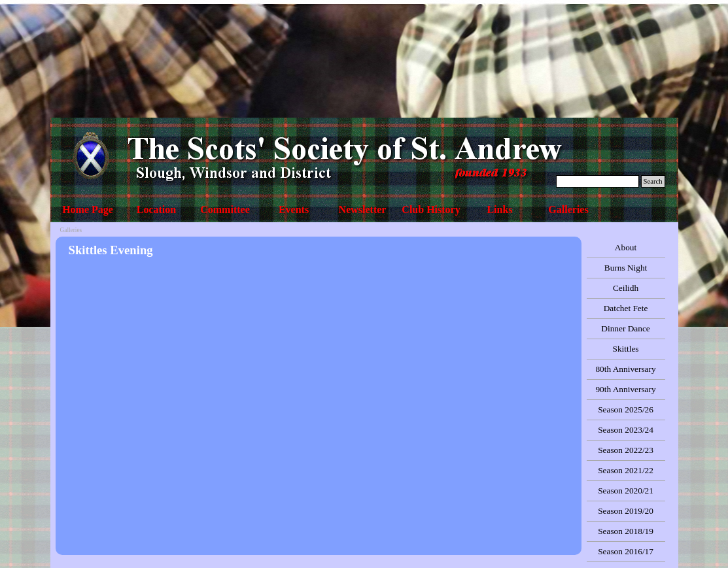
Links (499, 209)
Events (294, 209)
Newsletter (363, 209)
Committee (225, 209)
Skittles (626, 349)
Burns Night (626, 268)
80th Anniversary (625, 369)
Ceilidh (626, 288)
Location (156, 209)
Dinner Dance (625, 328)
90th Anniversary (625, 389)
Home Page (88, 209)
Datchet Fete (626, 308)
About (626, 247)
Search (653, 181)
